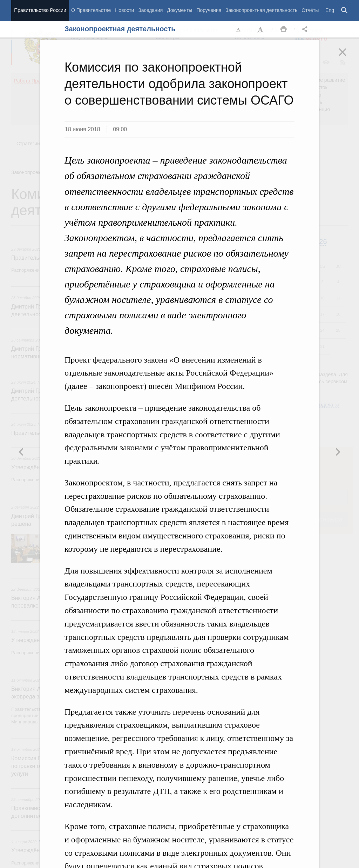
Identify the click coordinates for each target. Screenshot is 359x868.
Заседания (150, 10)
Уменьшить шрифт (239, 29)
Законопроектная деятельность (261, 10)
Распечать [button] (284, 29)
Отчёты (310, 10)
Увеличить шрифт (261, 29)
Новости (124, 10)
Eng (330, 10)
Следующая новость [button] (21, 452)
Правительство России (40, 10)
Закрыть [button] (347, 57)
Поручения (209, 10)
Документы (179, 10)
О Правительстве (91, 10)
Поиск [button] (345, 11)
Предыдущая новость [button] (338, 452)
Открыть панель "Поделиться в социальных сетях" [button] (306, 29)
